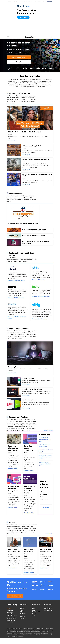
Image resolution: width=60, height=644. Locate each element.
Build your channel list (15, 596)
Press (22, 615)
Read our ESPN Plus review (16, 298)
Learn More (50, 1)
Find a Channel (48, 607)
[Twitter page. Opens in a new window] (8, 609)
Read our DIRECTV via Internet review (17, 318)
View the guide (26, 155)
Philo (34, 610)
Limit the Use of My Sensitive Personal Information (11, 620)
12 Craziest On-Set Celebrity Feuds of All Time (45, 464)
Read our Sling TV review (39, 319)
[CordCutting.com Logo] (30, 37)
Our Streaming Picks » (19, 57)
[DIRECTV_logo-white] (51, 68)
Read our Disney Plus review (16, 281)
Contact (22, 608)
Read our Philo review (38, 280)
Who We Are (19, 62)
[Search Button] (51, 37)
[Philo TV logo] (18, 68)
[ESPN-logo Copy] (32, 68)
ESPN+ (34, 607)
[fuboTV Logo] (44, 68)
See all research (49, 430)
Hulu (33, 608)
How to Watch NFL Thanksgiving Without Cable (45, 439)
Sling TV (34, 615)
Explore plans (23, 17)
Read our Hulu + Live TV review (41, 296)
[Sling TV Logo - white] (38, 68)
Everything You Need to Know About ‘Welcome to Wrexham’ (46, 457)
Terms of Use (10, 612)
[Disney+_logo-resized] (10, 68)
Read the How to (13, 568)
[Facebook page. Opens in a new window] (10, 609)
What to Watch (24, 618)
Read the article (12, 141)
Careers (22, 610)
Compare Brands (48, 610)
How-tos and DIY (48, 608)
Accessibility (10, 614)
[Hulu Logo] (25, 68)
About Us (23, 607)
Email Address (44, 500)
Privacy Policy (10, 611)
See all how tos (49, 534)
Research (23, 616)
